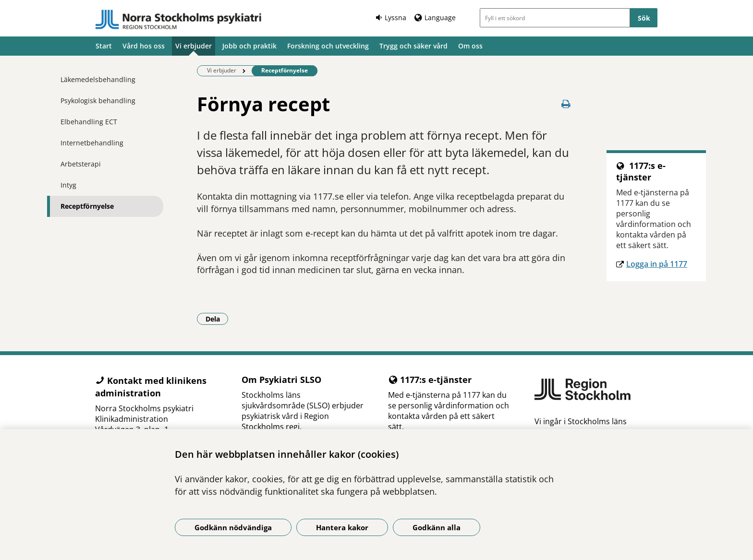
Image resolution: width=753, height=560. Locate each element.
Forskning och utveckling (328, 46)
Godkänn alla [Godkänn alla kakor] (437, 527)
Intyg (68, 185)
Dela (217, 319)
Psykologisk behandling (98, 101)
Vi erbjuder (194, 46)
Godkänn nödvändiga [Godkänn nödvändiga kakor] (233, 527)
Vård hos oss (144, 46)
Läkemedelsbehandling (98, 79)
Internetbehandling (92, 143)
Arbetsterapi (81, 164)
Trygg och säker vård (413, 46)
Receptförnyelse (87, 206)
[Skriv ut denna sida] (566, 104)
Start (104, 46)
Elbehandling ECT (89, 122)
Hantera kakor (342, 527)
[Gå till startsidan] (179, 20)
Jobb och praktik (249, 46)
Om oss (470, 46)
